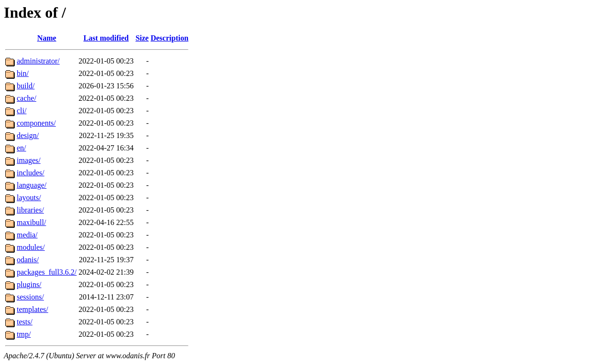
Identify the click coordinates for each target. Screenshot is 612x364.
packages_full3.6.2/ (47, 272)
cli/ (22, 111)
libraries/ (30, 210)
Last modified (106, 38)
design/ (28, 135)
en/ (22, 148)
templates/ (33, 309)
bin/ (23, 73)
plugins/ (29, 284)
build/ (26, 86)
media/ (27, 235)
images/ (29, 160)
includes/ (31, 173)
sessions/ (30, 297)
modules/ (31, 247)
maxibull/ (31, 222)
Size (142, 38)
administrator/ (38, 61)
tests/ (25, 322)
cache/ (27, 98)
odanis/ (28, 260)
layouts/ (29, 198)
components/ (36, 123)
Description (169, 38)
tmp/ (24, 334)
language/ (32, 185)
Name (47, 38)
